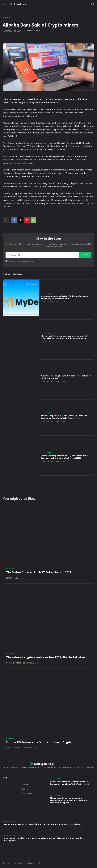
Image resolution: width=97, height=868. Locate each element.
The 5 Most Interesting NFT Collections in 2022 (39, 572)
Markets (7, 18)
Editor (43, 342)
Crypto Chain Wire (48, 302)
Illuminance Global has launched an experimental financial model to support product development (64, 337)
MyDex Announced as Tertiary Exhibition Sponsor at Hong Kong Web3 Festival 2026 (65, 297)
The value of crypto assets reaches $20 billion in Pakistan (46, 657)
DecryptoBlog (19, 863)
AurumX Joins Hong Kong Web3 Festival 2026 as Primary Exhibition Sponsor (66, 377)
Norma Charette (35, 31)
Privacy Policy (32, 261)
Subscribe (85, 255)
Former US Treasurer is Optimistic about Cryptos (40, 742)
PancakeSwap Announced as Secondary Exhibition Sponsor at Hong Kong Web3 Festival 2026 (64, 417)
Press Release (46, 293)
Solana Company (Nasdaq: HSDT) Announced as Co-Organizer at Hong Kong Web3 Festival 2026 (65, 457)
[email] (42, 255)
